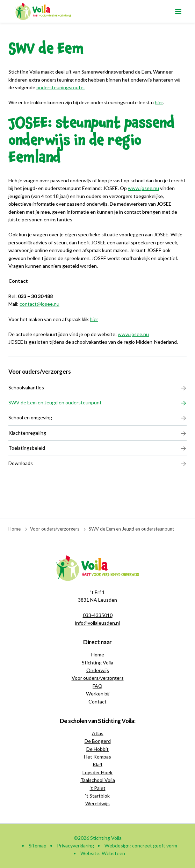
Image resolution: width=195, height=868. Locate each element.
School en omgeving (97, 418)
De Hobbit (97, 749)
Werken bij (98, 694)
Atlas (98, 733)
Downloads (97, 463)
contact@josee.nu (39, 304)
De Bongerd (98, 741)
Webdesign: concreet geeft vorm (141, 846)
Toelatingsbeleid (97, 448)
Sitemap (38, 846)
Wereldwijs (97, 803)
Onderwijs (98, 670)
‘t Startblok (97, 796)
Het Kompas (97, 757)
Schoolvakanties (97, 388)
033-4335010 (98, 615)
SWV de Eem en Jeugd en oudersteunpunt (97, 403)
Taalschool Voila (98, 780)
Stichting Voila (97, 663)
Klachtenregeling (97, 433)
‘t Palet (98, 788)
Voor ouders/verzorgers (39, 371)
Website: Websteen (103, 853)
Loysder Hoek (97, 772)
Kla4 (97, 764)
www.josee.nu (143, 188)
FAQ (97, 686)
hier (94, 319)
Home (15, 529)
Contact (97, 702)
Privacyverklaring (75, 846)
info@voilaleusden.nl (97, 623)
